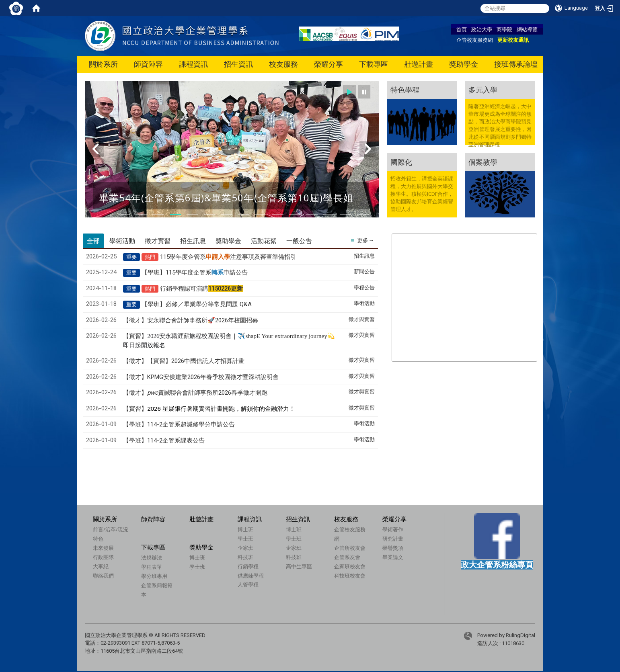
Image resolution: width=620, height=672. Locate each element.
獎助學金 (464, 64)
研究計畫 (393, 539)
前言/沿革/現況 (111, 529)
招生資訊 (238, 64)
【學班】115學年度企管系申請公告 (195, 272)
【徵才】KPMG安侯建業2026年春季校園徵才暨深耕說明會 (201, 377)
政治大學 (482, 29)
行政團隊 (103, 557)
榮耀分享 (328, 64)
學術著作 (393, 529)
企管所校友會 (350, 548)
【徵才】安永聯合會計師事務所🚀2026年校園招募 (191, 320)
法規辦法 (152, 557)
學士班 (245, 539)
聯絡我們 (103, 576)
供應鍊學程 (251, 576)
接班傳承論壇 (516, 64)
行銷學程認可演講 (201, 289)
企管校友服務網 (475, 40)
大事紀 (101, 566)
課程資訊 (193, 64)
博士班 (245, 529)
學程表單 (152, 567)
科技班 (245, 557)
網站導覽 (527, 29)
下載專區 (374, 64)
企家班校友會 (350, 566)
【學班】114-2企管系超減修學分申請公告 (179, 424)
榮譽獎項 (393, 548)
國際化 (401, 162)
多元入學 (483, 90)
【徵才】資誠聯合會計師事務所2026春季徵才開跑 (195, 393)
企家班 (245, 548)
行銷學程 (248, 566)
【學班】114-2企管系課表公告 (164, 440)
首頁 (462, 29)
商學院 (504, 29)
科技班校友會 (350, 576)
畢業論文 (393, 557)
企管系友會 (347, 557)
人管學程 (248, 584)
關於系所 (103, 64)
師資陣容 (148, 64)
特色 (98, 539)
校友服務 (283, 64)
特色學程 (405, 90)
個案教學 (483, 162)
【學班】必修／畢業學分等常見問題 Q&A (197, 304)
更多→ (365, 240)
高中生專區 (299, 566)
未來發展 (103, 548)
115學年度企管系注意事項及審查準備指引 (228, 257)
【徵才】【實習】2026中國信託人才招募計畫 (184, 361)
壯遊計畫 (419, 64)
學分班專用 (154, 576)
